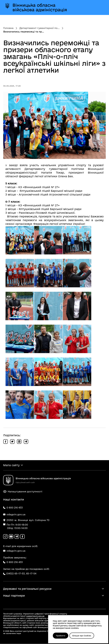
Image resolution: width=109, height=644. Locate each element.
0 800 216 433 (13, 562)
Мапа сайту (11, 465)
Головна (8, 28)
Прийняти (61, 636)
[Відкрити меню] (100, 7)
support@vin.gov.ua (35, 616)
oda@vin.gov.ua (14, 551)
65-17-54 (31, 574)
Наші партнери (14, 596)
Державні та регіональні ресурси (27, 589)
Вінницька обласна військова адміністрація (40, 7)
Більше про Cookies (82, 636)
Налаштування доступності (23, 492)
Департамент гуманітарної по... (40, 28)
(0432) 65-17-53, (16, 574)
